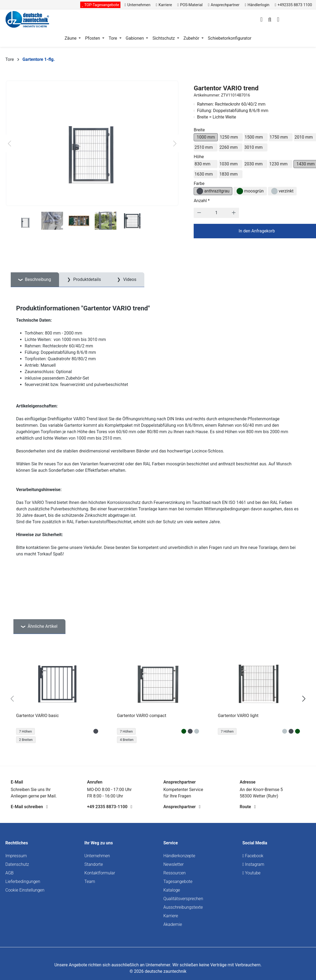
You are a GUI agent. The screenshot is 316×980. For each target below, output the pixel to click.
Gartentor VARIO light (238, 716)
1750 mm (279, 137)
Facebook (253, 856)
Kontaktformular (100, 873)
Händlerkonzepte (179, 856)
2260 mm (229, 147)
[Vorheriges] (9, 144)
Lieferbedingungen (23, 881)
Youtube (252, 873)
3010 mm (253, 147)
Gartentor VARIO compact (142, 716)
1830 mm (229, 174)
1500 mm (254, 137)
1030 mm (229, 164)
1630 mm (204, 174)
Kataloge (172, 890)
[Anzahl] (216, 213)
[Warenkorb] (278, 20)
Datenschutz (17, 864)
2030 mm (253, 164)
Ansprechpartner (182, 807)
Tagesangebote (178, 881)
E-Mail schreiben (29, 807)
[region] (158, 699)
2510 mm (204, 147)
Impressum (16, 856)
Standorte (94, 864)
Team (90, 881)
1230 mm (278, 164)
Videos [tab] (129, 279)
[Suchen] (270, 20)
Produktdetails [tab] (87, 279)
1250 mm (229, 137)
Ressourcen (174, 873)
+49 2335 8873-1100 (110, 807)
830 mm (202, 164)
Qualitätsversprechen (183, 899)
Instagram (253, 864)
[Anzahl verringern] (199, 213)
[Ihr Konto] (261, 20)
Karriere (171, 916)
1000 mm (206, 137)
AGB (10, 873)
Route (248, 807)
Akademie (173, 924)
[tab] (35, 280)
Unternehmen (97, 856)
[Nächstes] (175, 144)
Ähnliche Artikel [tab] (42, 626)
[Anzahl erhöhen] (234, 213)
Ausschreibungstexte (183, 907)
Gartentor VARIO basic (37, 716)
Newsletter (174, 864)
